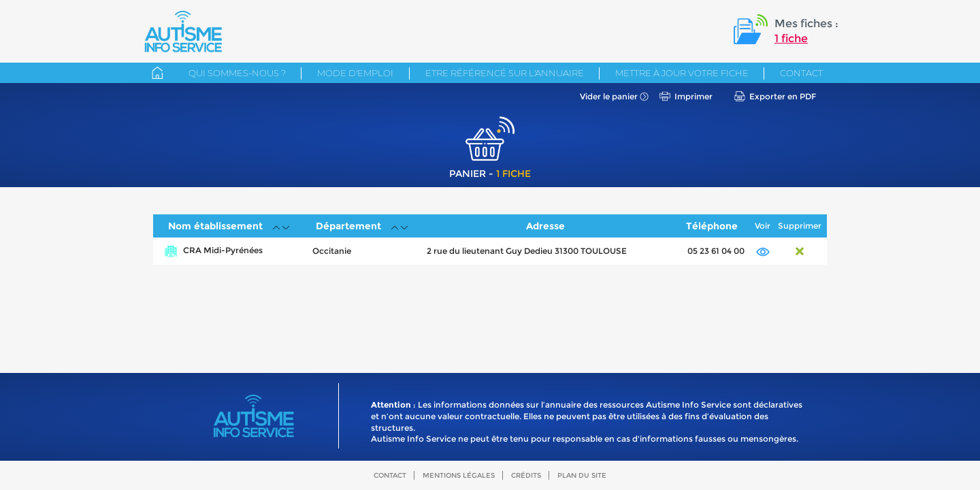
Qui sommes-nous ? (237, 73)
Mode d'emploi (355, 73)
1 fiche (791, 38)
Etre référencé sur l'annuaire (505, 73)
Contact (801, 73)
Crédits (526, 475)
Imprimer (693, 96)
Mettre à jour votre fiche (682, 73)
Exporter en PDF (783, 96)
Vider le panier (609, 96)
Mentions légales (459, 475)
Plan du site (582, 475)
